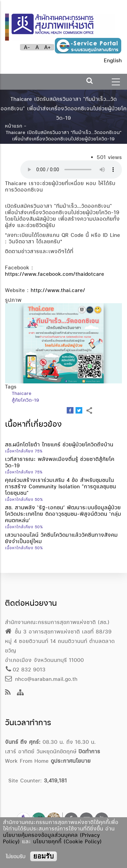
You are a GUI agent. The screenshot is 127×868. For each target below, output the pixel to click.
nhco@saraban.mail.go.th (41, 679)
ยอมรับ (44, 856)
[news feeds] (8, 693)
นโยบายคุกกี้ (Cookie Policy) (68, 841)
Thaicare (22, 393)
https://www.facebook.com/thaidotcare (55, 274)
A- (27, 47)
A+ (48, 47)
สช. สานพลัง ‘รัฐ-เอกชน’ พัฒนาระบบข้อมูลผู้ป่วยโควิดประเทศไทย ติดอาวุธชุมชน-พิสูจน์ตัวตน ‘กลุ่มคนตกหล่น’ (63, 514)
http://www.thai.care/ (58, 290)
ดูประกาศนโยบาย (71, 761)
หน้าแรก (14, 126)
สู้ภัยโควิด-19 (26, 400)
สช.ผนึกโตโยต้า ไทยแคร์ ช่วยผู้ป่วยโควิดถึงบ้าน (59, 444)
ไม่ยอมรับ (16, 856)
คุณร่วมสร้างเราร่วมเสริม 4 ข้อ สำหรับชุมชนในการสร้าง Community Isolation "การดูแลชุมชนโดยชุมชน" (61, 486)
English (113, 60)
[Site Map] (20, 693)
